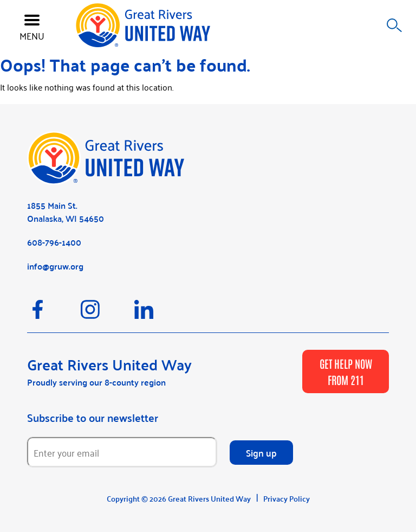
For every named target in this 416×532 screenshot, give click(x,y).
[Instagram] (108, 315)
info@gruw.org (55, 266)
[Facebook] (54, 315)
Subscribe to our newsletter (93, 418)
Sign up (261, 452)
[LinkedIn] (160, 315)
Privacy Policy (287, 498)
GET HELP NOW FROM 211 (346, 371)
